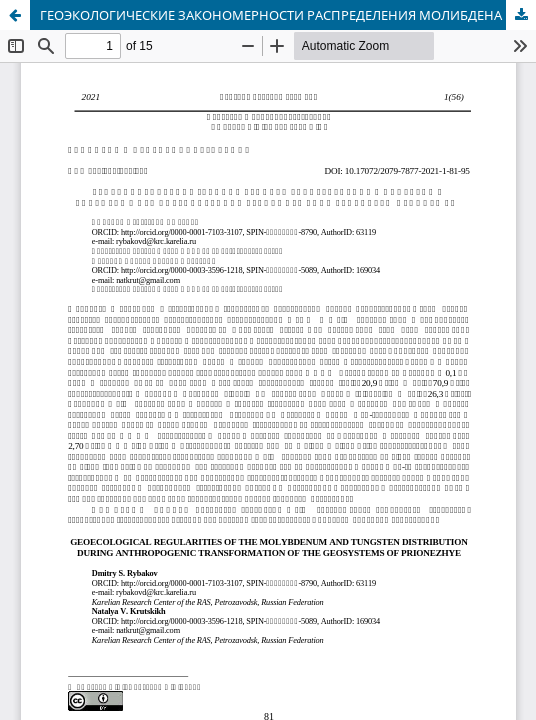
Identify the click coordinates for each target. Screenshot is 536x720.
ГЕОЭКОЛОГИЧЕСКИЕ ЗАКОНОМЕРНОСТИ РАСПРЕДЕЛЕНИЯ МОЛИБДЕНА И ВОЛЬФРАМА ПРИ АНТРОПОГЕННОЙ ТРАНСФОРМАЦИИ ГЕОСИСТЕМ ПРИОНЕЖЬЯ (288, 15)
